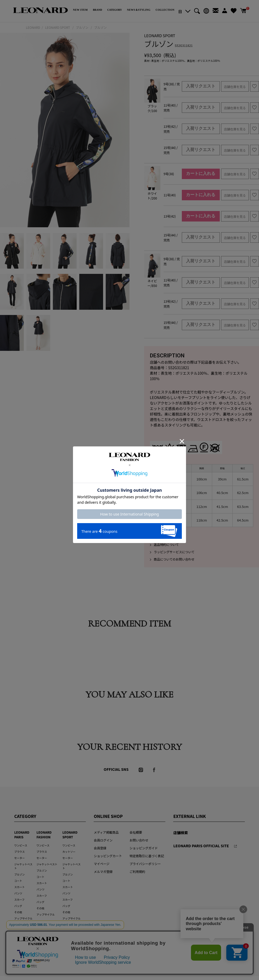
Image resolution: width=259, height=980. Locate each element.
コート (18, 881)
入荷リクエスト (201, 86)
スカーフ (19, 899)
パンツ (18, 893)
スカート (19, 887)
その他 (18, 912)
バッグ (18, 906)
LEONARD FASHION (44, 835)
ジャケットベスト (47, 864)
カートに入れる (201, 173)
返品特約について (164, 544)
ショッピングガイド (144, 848)
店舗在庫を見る (235, 87)
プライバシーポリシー (145, 864)
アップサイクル (23, 918)
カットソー (69, 852)
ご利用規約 (137, 871)
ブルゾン (19, 874)
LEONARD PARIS (22, 835)
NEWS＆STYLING (139, 10)
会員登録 (100, 848)
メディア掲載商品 (106, 832)
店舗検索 (181, 833)
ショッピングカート (108, 856)
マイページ (102, 864)
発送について (161, 537)
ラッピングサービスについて (172, 552)
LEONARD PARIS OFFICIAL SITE (201, 846)
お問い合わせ (139, 840)
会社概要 (136, 832)
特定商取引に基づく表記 (147, 856)
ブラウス (19, 852)
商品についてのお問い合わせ (172, 559)
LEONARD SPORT (70, 835)
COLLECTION (165, 10)
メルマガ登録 (103, 871)
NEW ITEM (80, 10)
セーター (19, 858)
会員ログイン (103, 840)
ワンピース (21, 845)
